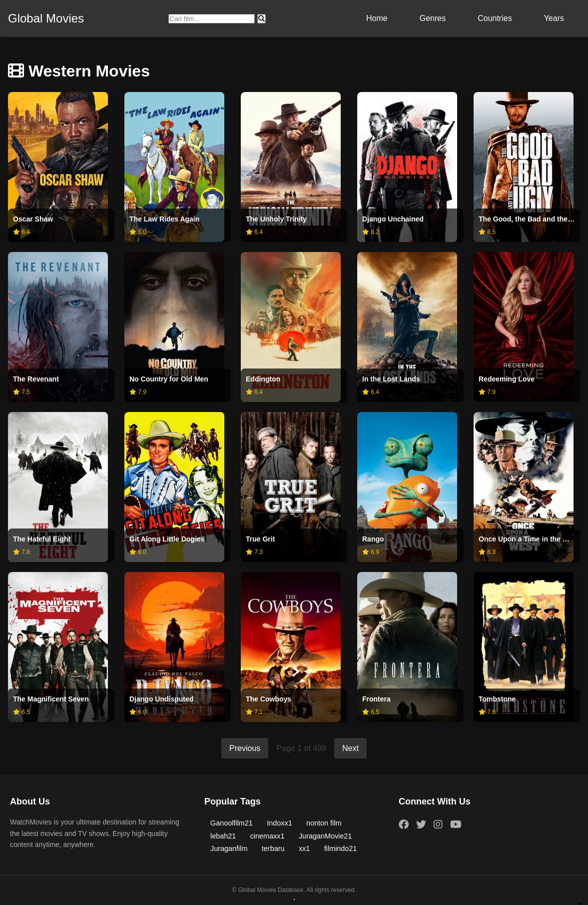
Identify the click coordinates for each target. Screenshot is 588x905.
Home (377, 18)
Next (350, 748)
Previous (245, 748)
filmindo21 (341, 848)
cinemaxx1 (268, 836)
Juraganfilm (229, 848)
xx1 (304, 848)
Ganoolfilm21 (232, 823)
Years (554, 18)
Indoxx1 (279, 823)
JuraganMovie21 (325, 836)
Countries (495, 18)
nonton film (324, 823)
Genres (433, 18)
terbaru (273, 848)
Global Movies (46, 18)
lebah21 (223, 836)
